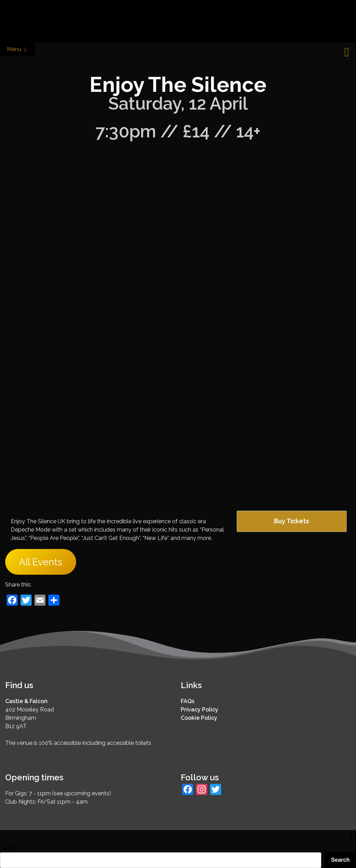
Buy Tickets (292, 521)
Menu (18, 50)
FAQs (188, 701)
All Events (41, 562)
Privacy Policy (200, 710)
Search (9, 848)
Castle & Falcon (26, 701)
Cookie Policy (199, 718)
